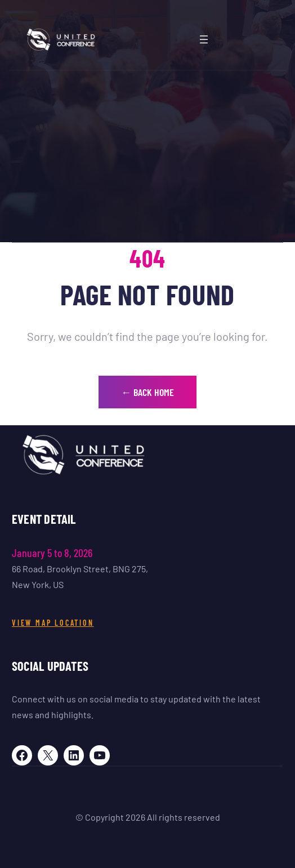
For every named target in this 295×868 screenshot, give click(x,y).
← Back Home (147, 392)
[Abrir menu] (204, 39)
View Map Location (53, 623)
